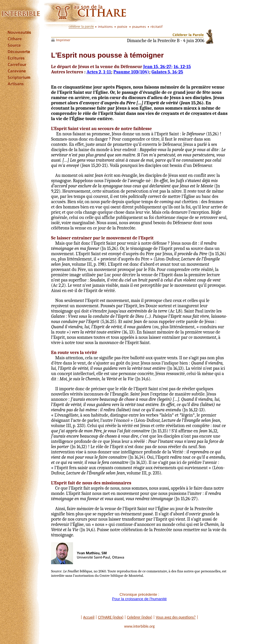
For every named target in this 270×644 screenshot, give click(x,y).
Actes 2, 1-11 (99, 72)
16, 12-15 (182, 67)
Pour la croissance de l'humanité (139, 599)
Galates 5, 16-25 (167, 72)
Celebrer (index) (140, 617)
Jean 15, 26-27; (158, 67)
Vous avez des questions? (176, 617)
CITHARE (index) (111, 617)
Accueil (89, 617)
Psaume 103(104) (131, 72)
